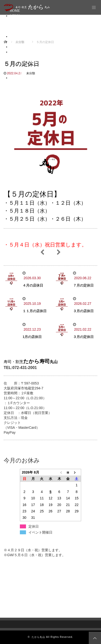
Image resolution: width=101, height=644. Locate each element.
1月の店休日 (32, 337)
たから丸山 (38, 637)
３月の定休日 (83, 337)
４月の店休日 (33, 285)
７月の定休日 (83, 285)
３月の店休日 (83, 311)
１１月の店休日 (35, 311)
